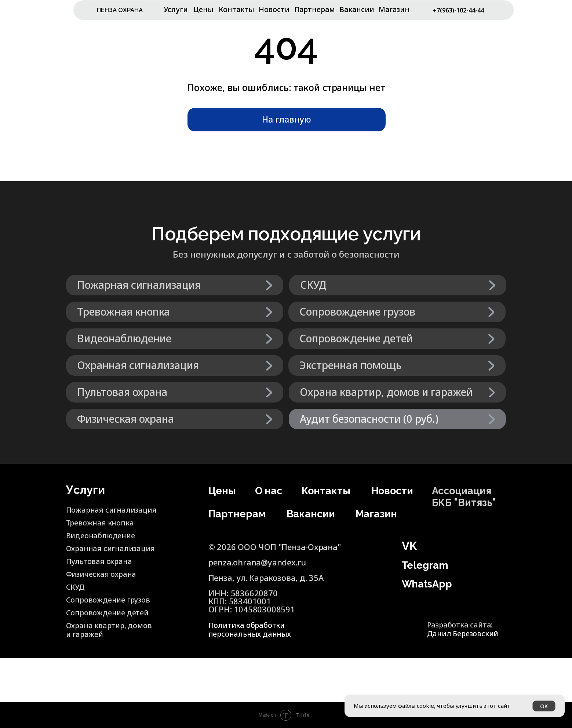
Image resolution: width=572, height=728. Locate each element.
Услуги (176, 10)
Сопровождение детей (98, 616)
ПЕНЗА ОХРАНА (125, 10)
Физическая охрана (105, 574)
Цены (203, 10)
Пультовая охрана (102, 561)
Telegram (428, 565)
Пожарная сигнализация (94, 513)
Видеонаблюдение (103, 535)
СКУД (76, 586)
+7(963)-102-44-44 (459, 14)
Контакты (236, 10)
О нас (271, 490)
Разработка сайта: (467, 628)
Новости (274, 10)
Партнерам (315, 10)
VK (409, 546)
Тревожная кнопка (103, 522)
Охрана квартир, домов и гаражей (101, 629)
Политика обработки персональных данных (254, 629)
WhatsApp (431, 583)
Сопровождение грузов (112, 599)
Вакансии (357, 10)
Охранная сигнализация (115, 548)
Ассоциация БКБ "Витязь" (469, 496)
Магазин (394, 10)
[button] (397, 419)
